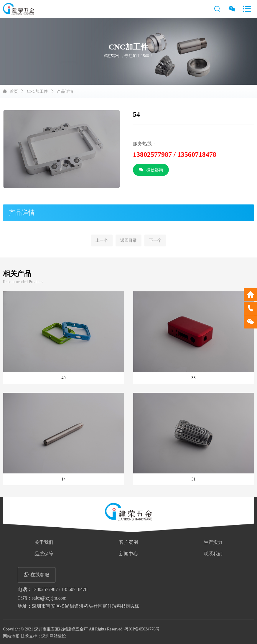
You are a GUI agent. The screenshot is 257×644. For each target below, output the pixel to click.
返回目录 (128, 249)
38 (194, 378)
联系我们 (213, 554)
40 (64, 378)
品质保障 (44, 554)
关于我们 (44, 542)
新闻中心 (128, 554)
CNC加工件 (38, 91)
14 (64, 479)
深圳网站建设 (54, 636)
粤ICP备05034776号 (142, 629)
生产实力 (213, 542)
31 (194, 479)
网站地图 (11, 636)
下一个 (155, 249)
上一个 (102, 249)
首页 (14, 91)
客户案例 (128, 542)
